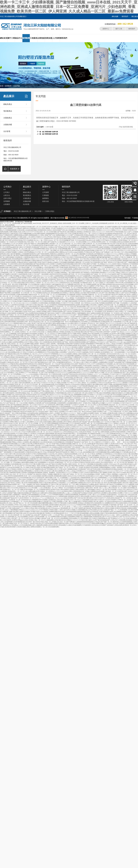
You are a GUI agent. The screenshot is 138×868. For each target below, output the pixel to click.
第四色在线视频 (39, 313)
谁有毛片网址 (5, 474)
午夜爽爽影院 (128, 340)
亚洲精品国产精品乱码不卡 (93, 327)
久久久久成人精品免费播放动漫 (10, 352)
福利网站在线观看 (48, 476)
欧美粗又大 (132, 491)
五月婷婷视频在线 (95, 322)
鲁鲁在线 (122, 513)
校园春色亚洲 (131, 342)
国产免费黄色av (92, 342)
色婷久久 (68, 523)
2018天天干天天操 (51, 335)
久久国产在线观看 (121, 366)
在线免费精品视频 (102, 423)
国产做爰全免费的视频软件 (46, 306)
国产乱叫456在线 (93, 512)
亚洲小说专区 (4, 269)
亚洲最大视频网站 (29, 403)
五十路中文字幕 (54, 484)
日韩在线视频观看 (70, 276)
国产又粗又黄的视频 (108, 293)
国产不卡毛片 (107, 517)
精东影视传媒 (48, 442)
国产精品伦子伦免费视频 (114, 484)
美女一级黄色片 (123, 486)
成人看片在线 (118, 364)
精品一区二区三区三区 (102, 386)
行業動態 (46, 195)
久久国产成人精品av (53, 417)
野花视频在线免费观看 (84, 417)
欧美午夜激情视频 (92, 255)
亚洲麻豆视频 (29, 344)
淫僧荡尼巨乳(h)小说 (66, 283)
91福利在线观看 (72, 503)
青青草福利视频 (55, 320)
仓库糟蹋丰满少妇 (65, 266)
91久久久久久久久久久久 (81, 271)
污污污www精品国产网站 (80, 406)
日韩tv (68, 259)
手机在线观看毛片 (91, 437)
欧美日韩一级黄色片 (49, 418)
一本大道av (21, 267)
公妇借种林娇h (117, 288)
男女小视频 (92, 403)
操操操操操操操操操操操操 (67, 305)
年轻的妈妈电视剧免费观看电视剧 (76, 512)
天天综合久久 (25, 318)
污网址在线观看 (85, 496)
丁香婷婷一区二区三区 (42, 283)
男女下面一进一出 (122, 422)
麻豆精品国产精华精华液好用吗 (65, 434)
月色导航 (78, 440)
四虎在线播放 (48, 422)
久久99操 (22, 276)
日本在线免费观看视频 (119, 396)
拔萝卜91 (39, 301)
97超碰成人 (91, 374)
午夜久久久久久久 (92, 306)
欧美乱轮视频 (96, 422)
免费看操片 (110, 235)
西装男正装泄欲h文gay (53, 490)
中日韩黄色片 (27, 456)
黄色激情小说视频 (6, 291)
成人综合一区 (8, 308)
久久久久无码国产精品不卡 (92, 373)
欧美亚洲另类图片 (11, 527)
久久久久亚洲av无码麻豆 (15, 301)
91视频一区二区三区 (40, 423)
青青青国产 (107, 332)
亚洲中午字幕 (8, 276)
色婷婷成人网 (108, 291)
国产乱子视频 (72, 334)
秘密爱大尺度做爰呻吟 (88, 339)
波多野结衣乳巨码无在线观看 (59, 274)
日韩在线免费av (129, 301)
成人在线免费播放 (131, 237)
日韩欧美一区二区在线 (124, 500)
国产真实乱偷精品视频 (64, 239)
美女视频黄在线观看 (94, 434)
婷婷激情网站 (103, 356)
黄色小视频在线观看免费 (24, 255)
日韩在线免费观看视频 (47, 337)
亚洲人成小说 (50, 249)
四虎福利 (99, 364)
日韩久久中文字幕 (12, 488)
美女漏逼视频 (81, 254)
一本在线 (10, 437)
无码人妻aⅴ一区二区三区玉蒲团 (37, 242)
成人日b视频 (93, 391)
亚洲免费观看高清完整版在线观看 (103, 266)
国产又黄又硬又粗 (119, 244)
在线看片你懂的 (59, 379)
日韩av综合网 (119, 283)
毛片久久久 (50, 379)
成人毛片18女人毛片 (118, 252)
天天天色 (55, 390)
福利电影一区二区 (78, 439)
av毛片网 (29, 444)
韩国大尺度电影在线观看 (55, 312)
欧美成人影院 (88, 266)
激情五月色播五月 (37, 237)
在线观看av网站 (54, 252)
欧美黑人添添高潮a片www (107, 255)
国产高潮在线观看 (44, 254)
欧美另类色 (14, 264)
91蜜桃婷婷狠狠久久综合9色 (46, 454)
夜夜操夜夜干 (84, 495)
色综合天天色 (72, 476)
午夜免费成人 (15, 525)
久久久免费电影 (112, 486)
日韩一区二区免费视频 (17, 272)
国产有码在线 (125, 313)
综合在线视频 (126, 269)
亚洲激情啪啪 (111, 298)
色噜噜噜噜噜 (33, 235)
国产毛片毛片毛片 (126, 517)
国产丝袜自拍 (92, 410)
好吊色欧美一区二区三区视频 (88, 325)
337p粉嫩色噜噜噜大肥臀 (16, 337)
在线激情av (123, 310)
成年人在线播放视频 (57, 276)
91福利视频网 (77, 525)
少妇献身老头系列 (53, 466)
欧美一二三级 (50, 296)
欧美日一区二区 (71, 254)
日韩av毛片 (116, 517)
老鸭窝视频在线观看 (14, 379)
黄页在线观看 (106, 249)
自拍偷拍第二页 (118, 415)
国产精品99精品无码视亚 (130, 439)
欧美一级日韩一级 (96, 488)
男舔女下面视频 (82, 334)
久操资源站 (7, 318)
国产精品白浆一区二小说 (50, 364)
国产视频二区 (7, 312)
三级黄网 (100, 305)
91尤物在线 (90, 254)
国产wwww (126, 293)
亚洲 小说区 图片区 (131, 289)
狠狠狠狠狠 (127, 308)
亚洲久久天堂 (32, 274)
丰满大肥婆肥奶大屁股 (106, 512)
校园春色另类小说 (50, 239)
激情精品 (80, 232)
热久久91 (45, 271)
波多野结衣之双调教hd (52, 257)
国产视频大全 (32, 244)
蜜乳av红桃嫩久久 (60, 340)
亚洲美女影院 (31, 396)
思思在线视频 (67, 313)
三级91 (129, 366)
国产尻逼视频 (26, 308)
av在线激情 (60, 418)
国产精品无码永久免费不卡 (53, 313)
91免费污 (126, 395)
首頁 (2, 86)
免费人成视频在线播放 (112, 390)
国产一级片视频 (51, 250)
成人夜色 (112, 237)
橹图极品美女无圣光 (64, 427)
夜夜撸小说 (21, 469)
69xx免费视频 (25, 354)
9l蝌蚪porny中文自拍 (66, 252)
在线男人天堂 (108, 464)
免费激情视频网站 (79, 418)
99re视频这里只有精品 (53, 408)
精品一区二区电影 (33, 393)
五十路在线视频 (83, 227)
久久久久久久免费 (119, 398)
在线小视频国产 (81, 320)
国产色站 (115, 228)
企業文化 (7, 195)
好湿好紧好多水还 (45, 508)
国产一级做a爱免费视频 (81, 315)
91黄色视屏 (77, 410)
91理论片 (74, 239)
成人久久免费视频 (68, 284)
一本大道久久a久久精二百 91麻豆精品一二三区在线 (62, 381)
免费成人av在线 (124, 254)
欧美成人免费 (46, 272)
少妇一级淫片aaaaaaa (85, 412)
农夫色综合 (95, 525)
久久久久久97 (87, 523)
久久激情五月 (67, 318)
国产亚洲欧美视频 (63, 267)
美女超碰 (92, 230)
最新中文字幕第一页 (93, 264)
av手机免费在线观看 (39, 234)
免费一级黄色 (125, 440)
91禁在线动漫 (11, 261)
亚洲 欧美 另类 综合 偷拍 (17, 496)
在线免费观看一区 (17, 293)
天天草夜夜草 (114, 240)
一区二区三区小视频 (61, 261)
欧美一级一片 (44, 410)
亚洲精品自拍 (64, 417)
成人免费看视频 (22, 398)
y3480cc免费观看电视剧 (47, 393)
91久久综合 (104, 406)
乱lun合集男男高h (70, 379)
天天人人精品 (52, 415)
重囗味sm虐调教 (58, 471)
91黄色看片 (14, 274)
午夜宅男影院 (79, 349)
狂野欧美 (38, 269)
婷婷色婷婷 (82, 239)
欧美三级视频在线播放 (112, 445)
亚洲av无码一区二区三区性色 (105, 250)
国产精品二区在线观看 (130, 267)
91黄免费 (39, 403)
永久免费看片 (91, 286)
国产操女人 (33, 300)
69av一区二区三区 (12, 303)
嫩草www (125, 325)
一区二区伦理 (117, 439)
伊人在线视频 (54, 266)
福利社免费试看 (13, 396)
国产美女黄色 (117, 269)
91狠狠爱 (6, 496)
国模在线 (39, 261)
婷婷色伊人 (91, 301)
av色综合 (97, 522)
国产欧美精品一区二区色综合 (111, 313)
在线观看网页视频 (39, 249)
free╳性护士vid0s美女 (131, 235)
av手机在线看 (98, 332)
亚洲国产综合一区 (27, 376)
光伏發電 (7, 131)
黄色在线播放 (48, 259)
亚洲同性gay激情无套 (12, 247)
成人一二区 (21, 484)
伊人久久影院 (31, 457)
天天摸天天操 (65, 257)
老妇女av (130, 490)
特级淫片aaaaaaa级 (129, 249)
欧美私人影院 (23, 244)
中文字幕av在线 (119, 262)
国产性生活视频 (75, 457)
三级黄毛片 (98, 442)
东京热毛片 (48, 471)
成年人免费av (78, 425)
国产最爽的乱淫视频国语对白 (49, 288)
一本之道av (127, 444)
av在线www (75, 335)
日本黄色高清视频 (15, 269)
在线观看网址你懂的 (74, 517)
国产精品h (52, 347)
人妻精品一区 (73, 298)
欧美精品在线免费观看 (38, 425)
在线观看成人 (19, 257)
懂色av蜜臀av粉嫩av (120, 339)
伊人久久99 (69, 308)
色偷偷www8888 (58, 447)
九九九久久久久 (101, 232)
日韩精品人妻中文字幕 (99, 335)
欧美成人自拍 (112, 523)
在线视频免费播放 (72, 403)
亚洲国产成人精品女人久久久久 (121, 332)
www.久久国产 (119, 301)
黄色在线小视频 (90, 245)
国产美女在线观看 (116, 395)
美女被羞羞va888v (41, 325)
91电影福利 (41, 434)
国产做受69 (125, 386)
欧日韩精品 (64, 293)
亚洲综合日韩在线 (86, 335)
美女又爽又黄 (100, 445)
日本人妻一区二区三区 (44, 432)
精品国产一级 (10, 413)
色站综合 (42, 308)
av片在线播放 (4, 422)
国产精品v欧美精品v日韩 (41, 264)
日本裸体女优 (131, 345)
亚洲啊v (121, 493)
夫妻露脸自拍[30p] (42, 293)
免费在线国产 (17, 508)
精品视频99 (93, 257)
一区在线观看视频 (60, 327)
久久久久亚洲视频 (72, 255)
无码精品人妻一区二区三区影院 (65, 296)
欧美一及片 (75, 401)
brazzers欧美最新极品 (21, 381)
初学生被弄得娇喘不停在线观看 (27, 334)
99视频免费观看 (59, 398)
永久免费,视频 (10, 517)
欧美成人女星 (4, 410)
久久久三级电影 (113, 423)
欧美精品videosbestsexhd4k (115, 284)
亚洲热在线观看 (89, 235)
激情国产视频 (12, 493)
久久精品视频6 (85, 500)
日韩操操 (116, 291)
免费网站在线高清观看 (98, 491)
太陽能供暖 (8, 125)
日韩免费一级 (79, 303)
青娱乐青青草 (88, 310)
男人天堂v (69, 234)
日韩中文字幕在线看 (60, 503)
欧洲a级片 (111, 525)
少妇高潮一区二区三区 (126, 423)
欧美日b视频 (102, 435)
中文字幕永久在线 (71, 412)
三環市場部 (49, 127)
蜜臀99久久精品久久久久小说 (34, 259)
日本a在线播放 (86, 274)
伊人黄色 (23, 352)
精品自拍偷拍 (46, 255)
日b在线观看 (133, 507)
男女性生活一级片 (130, 315)
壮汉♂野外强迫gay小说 (86, 291)
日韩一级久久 (45, 266)
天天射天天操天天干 (70, 227)
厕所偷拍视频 (120, 315)
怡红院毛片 (73, 352)
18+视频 (20, 237)
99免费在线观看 (37, 507)
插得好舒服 (28, 272)
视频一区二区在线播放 (75, 249)
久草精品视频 (95, 276)
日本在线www (110, 408)
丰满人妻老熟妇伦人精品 (111, 312)
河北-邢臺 (38, 211)
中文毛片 (33, 384)
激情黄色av (57, 371)
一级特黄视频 (60, 344)
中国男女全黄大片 (58, 401)
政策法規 (46, 201)
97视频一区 (58, 367)
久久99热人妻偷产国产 (45, 235)
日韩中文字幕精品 (50, 456)
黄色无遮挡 (70, 340)
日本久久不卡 (54, 283)
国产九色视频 (55, 272)
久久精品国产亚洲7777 (36, 369)
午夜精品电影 (30, 449)
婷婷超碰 (76, 283)
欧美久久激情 (69, 418)
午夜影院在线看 (57, 374)
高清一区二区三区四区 (21, 523)
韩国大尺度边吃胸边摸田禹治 (79, 257)
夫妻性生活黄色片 (46, 284)
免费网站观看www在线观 (81, 269)
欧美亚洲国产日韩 (59, 230)
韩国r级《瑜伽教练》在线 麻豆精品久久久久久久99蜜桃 (87, 400)
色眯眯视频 (101, 398)
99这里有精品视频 (68, 264)
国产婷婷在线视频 (22, 429)
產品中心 (19, 38)
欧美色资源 (82, 374)
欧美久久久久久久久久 (65, 459)
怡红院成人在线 (43, 298)
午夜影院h (125, 264)
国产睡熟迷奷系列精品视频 (19, 327)
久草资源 (35, 437)
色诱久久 (118, 293)
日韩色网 (120, 410)
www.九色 (7, 310)
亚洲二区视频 (31, 339)
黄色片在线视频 (5, 464)
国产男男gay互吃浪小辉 (63, 247)
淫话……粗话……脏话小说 (120, 442)
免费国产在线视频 (84, 347)
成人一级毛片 (117, 515)
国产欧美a (54, 427)
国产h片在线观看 (103, 505)
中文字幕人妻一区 (128, 322)
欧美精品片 (14, 281)
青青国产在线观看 (6, 227)
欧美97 (77, 496)
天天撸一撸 (67, 501)
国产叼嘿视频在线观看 (130, 362)
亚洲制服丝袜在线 (115, 434)
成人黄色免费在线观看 (50, 359)
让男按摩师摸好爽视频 (46, 400)
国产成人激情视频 (75, 279)
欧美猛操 (127, 410)
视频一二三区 (39, 488)
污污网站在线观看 (61, 334)
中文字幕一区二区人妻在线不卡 (76, 369)
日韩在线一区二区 (18, 249)
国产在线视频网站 (41, 462)
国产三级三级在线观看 (130, 373)
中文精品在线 (88, 252)
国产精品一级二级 (115, 440)
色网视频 (64, 249)
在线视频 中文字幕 (67, 383)
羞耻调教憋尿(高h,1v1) (12, 478)
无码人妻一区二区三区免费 (11, 296)
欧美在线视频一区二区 (31, 490)
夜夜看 (132, 369)
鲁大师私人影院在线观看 (8, 237)
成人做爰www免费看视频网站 (122, 337)
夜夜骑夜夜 (77, 491)
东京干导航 (120, 350)
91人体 (99, 293)
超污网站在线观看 (23, 361)
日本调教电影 (84, 283)
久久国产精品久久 (66, 271)
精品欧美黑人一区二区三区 (17, 491)
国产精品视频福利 (17, 405)
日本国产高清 (27, 312)
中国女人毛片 (38, 342)
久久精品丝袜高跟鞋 (19, 452)
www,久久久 (35, 510)
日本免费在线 (35, 284)
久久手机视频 (94, 357)
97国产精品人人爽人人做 (104, 286)
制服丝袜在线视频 (30, 301)
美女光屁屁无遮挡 (107, 462)
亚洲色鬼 (57, 400)
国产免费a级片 (106, 252)
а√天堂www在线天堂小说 (15, 400)
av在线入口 (8, 305)
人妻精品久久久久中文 (45, 481)
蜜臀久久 (86, 456)
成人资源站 (63, 237)
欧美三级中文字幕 (11, 361)
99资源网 (122, 520)
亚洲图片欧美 (41, 464)
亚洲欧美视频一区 (25, 284)
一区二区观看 (80, 327)
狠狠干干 (53, 386)
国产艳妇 (63, 310)
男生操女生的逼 (103, 425)
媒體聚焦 (46, 198)
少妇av (60, 278)
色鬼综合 (39, 281)
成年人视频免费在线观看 (45, 300)
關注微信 (135, 16)
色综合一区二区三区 (25, 245)
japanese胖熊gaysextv (114, 501)
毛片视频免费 (71, 295)
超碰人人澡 (27, 237)
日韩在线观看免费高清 (117, 247)
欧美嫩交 (87, 305)
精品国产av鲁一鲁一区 (88, 423)
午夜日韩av (86, 259)
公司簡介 (8, 187)
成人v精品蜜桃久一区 (45, 440)
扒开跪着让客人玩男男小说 (104, 339)
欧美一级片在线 (13, 284)
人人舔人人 (118, 267)
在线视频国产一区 (27, 271)
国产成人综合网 (67, 367)
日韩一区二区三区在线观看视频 (56, 295)
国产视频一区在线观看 (121, 303)
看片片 (51, 396)
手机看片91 (119, 308)
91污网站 (35, 398)
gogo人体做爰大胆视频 (39, 312)
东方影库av (113, 334)
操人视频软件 (12, 390)
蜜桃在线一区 (80, 262)
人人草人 (80, 507)
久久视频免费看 (73, 483)
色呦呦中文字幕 (48, 281)
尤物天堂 (56, 237)
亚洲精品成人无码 (94, 228)
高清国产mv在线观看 (115, 362)
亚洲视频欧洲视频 (54, 303)
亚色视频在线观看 (72, 345)
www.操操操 (108, 234)
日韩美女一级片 (101, 507)
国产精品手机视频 (68, 278)
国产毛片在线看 (34, 349)
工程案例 (34, 38)
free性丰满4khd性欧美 (92, 473)
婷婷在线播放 (107, 279)
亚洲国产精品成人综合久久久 (118, 406)
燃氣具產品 (8, 104)
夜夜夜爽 (18, 271)
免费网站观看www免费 (21, 235)
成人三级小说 (105, 328)
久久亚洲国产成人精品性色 (125, 281)
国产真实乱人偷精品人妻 (129, 457)
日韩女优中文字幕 (31, 305)
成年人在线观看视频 (112, 367)
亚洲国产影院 (35, 512)
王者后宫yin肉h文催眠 (42, 320)
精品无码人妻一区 (80, 284)
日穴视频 (127, 393)
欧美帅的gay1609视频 (51, 459)
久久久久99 (105, 434)
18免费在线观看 (91, 284)
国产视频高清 (27, 350)
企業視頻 (41, 38)
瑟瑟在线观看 (126, 245)
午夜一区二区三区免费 (125, 327)
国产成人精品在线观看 (33, 496)
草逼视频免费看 (54, 366)
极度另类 (79, 296)
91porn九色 (82, 267)
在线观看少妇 (32, 240)
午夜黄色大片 (120, 237)
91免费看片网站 (116, 249)
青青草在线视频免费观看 (129, 335)
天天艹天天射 (105, 422)
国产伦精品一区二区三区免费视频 (102, 337)
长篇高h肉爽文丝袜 (43, 427)
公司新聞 (46, 192)
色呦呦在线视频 (78, 310)
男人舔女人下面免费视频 (10, 510)
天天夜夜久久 (92, 395)
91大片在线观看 (100, 235)
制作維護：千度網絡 (131, 218)
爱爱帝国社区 (73, 267)
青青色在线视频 (92, 505)
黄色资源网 (14, 239)
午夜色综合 (87, 303)
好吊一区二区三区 (92, 415)
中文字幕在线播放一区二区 (114, 239)
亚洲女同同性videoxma (121, 318)
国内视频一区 (14, 417)
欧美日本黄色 (30, 283)
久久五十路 (57, 396)
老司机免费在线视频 (52, 523)
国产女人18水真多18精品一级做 (43, 412)
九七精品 (69, 525)
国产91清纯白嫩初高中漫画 (59, 317)
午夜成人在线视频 (59, 412)
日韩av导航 (66, 457)
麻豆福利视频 (104, 237)
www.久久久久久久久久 (38, 250)
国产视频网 (6, 274)
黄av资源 (92, 451)
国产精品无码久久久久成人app (96, 239)
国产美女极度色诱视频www (127, 227)
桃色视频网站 (79, 281)
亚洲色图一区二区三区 (123, 298)
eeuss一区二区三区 (55, 240)
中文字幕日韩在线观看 (115, 466)
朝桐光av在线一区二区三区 (37, 295)
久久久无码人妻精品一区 (45, 228)
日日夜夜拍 (85, 371)
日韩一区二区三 (107, 269)
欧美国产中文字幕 (14, 340)
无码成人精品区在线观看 (8, 262)
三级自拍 (71, 293)
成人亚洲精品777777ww (24, 373)
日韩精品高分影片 (25, 239)
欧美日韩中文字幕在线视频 (115, 232)
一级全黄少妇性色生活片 (37, 523)
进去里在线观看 (14, 481)
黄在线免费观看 (120, 401)
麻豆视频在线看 (98, 384)
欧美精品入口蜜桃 (96, 269)
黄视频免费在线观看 (61, 476)
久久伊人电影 (99, 476)
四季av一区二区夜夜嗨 (126, 312)
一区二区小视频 (75, 339)
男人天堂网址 (34, 400)
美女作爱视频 (60, 384)
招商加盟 (49, 38)
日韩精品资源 (79, 235)
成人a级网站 (122, 317)
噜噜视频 (118, 245)
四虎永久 (50, 230)
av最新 (34, 261)
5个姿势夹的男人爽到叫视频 (93, 281)
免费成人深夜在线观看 (42, 317)
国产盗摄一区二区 (107, 522)
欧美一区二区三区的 (67, 306)
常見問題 (17, 86)
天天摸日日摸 (90, 481)
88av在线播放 (125, 390)
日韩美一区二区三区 (91, 459)
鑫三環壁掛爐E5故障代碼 (50, 134)
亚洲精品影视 (105, 322)
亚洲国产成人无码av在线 (15, 395)
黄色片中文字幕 (31, 464)
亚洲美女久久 (53, 491)
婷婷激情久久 (104, 272)
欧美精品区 (72, 430)
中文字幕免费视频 (103, 437)
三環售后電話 (49, 211)
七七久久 (119, 230)
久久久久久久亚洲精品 (105, 415)
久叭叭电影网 (112, 274)
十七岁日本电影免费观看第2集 (64, 291)
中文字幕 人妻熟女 (115, 272)
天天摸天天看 (69, 349)
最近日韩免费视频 (105, 393)
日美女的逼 (37, 271)
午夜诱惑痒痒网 (81, 505)
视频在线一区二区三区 (96, 295)
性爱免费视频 (31, 415)
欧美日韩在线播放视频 (26, 264)
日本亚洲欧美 (118, 454)
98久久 (96, 405)
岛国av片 (76, 405)
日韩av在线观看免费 (57, 437)
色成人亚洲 (22, 232)
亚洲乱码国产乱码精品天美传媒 (22, 227)
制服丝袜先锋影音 (54, 271)
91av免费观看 (118, 340)
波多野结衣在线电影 (18, 305)
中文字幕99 (105, 240)
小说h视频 (49, 371)
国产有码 (68, 401)
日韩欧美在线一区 (77, 266)
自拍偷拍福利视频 (31, 230)
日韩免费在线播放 (77, 366)
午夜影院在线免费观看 (123, 369)
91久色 (51, 457)
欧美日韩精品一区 (84, 345)
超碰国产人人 (12, 228)
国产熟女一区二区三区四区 (42, 376)
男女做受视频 (23, 378)
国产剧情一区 (73, 240)
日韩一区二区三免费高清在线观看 (126, 255)
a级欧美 (10, 440)
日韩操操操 (80, 288)
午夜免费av (126, 452)
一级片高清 (101, 459)
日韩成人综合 (18, 505)
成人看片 (104, 483)
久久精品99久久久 (57, 432)
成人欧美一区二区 (105, 288)
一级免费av (18, 350)
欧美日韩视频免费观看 (31, 483)
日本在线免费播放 (89, 474)
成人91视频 (65, 396)
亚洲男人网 (79, 305)
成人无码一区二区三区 (17, 474)
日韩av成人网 (112, 350)
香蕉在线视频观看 (53, 423)
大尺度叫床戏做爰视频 (82, 513)
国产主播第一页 (42, 347)
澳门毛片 (5, 240)
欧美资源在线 (93, 300)
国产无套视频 (117, 379)
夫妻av (132, 471)
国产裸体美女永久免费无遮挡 (40, 345)
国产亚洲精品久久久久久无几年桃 (64, 228)
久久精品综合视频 (6, 330)
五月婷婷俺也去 (44, 366)
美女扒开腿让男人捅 (9, 255)
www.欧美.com (40, 291)
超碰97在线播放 (113, 227)
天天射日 (86, 357)
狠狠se (76, 291)
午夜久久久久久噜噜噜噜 (53, 328)
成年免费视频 (52, 325)
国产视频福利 (92, 425)
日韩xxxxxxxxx (102, 383)
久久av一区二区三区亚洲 (128, 354)
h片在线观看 (9, 505)
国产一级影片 (65, 400)
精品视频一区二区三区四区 (60, 479)
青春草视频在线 (130, 349)
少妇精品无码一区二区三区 (127, 474)
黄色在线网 (82, 242)
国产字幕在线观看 (31, 298)
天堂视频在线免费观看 (106, 303)
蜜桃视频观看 (95, 347)
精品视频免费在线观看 (120, 384)
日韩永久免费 (81, 244)
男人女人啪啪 (35, 289)
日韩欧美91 (130, 432)
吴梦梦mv (41, 257)
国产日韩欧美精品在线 (69, 451)
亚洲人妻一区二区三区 (22, 384)
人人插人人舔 (58, 388)
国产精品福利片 (76, 442)
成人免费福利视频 (59, 235)
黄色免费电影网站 (43, 244)
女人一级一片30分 (91, 234)
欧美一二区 (64, 298)
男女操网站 (117, 417)
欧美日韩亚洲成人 (97, 279)
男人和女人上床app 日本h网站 (113, 344)
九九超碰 (74, 501)
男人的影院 (104, 296)
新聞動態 (26, 38)
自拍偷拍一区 (102, 227)
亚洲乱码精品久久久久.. (10, 486)
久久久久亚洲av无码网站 (94, 242)
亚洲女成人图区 (132, 498)
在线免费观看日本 (130, 283)
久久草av (3, 427)
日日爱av (76, 462)
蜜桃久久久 (111, 376)
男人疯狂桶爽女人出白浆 (127, 367)
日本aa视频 (74, 328)
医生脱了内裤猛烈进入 (32, 337)
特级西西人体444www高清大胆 (110, 354)
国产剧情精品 (85, 272)
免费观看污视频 (8, 512)
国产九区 (4, 440)
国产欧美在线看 (18, 330)
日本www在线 (76, 384)
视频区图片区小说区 (126, 305)
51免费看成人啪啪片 (116, 347)
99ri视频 (39, 267)
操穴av (5, 323)
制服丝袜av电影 (50, 445)
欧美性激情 (90, 476)
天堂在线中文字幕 (49, 261)
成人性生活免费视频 (70, 245)
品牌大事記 (7, 198)
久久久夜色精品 (73, 347)
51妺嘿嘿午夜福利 (121, 266)
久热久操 (87, 479)
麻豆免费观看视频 (116, 325)
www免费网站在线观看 (46, 398)
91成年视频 (34, 308)
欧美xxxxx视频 (7, 342)
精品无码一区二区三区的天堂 (119, 405)
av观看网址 (93, 383)
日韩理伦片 (86, 350)
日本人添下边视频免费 (23, 250)
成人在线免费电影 (116, 322)
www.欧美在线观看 (116, 261)
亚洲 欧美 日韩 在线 (82, 393)
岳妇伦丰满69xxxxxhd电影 (48, 356)
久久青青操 (6, 328)
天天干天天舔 (35, 286)
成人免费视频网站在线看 (79, 395)
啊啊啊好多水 (42, 352)
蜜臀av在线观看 (89, 413)
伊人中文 (110, 379)
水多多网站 (85, 322)
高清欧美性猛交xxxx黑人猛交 (100, 261)
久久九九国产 (70, 235)
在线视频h (30, 479)
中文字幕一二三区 (29, 330)
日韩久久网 (10, 518)
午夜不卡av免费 (121, 473)
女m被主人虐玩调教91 (27, 422)
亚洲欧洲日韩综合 (78, 234)
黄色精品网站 (49, 291)
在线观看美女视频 (40, 486)
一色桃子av (79, 413)
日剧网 (41, 310)
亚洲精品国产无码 (38, 247)
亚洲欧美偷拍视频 (115, 259)
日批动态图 (21, 230)
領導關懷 (7, 201)
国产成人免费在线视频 (7, 257)
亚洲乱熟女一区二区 (50, 488)
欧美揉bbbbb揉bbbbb (12, 286)
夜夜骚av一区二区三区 (57, 244)
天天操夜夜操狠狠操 (126, 522)
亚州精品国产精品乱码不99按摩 (121, 271)
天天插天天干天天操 (67, 303)
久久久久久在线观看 (31, 303)
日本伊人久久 (49, 327)
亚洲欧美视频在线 (24, 367)
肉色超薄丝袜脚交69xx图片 (100, 381)
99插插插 (64, 272)
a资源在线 (87, 261)
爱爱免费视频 (91, 361)
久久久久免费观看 (129, 484)
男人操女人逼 (103, 376)
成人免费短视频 (5, 239)
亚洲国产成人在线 (31, 515)
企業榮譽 (7, 204)
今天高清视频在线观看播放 (67, 262)
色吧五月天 (125, 272)
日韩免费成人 (11, 373)
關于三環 (119, 29)
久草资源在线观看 (93, 247)
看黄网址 (74, 247)
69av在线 (41, 332)
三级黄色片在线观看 (90, 378)
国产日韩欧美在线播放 (39, 350)
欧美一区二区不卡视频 (96, 283)
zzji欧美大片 (102, 379)
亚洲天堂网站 (86, 279)
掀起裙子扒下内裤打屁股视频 (90, 457)
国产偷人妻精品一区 (100, 501)
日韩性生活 (103, 350)
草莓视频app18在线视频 (36, 327)
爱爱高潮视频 (50, 434)
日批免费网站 (24, 517)
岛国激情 (131, 512)
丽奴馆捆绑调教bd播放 (46, 503)
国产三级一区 (60, 349)
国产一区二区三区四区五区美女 (42, 227)
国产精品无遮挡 (60, 286)
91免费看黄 (9, 435)
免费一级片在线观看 (92, 418)
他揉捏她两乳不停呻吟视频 (94, 344)
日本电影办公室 (29, 291)
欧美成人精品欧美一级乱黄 (116, 371)
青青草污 (129, 513)
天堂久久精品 (110, 400)
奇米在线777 (66, 328)
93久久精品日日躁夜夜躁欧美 (99, 440)
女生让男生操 (48, 237)
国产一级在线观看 (43, 274)
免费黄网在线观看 (15, 473)
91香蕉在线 (68, 250)
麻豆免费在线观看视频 (32, 266)
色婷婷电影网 (23, 274)
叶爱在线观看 (45, 289)
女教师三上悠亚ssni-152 (62, 337)
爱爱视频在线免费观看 (67, 440)
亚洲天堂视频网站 (92, 330)
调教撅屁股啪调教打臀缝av (9, 442)
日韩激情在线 (61, 445)
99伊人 (52, 413)
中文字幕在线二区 (18, 291)
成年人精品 (47, 479)
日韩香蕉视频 (95, 272)
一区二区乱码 (127, 234)
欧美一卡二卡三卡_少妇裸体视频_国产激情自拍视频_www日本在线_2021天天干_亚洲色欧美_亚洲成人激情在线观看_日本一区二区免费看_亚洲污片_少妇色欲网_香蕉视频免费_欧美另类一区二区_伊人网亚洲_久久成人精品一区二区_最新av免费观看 (69, 7)
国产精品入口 (7, 367)
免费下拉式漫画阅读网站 (125, 274)
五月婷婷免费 (81, 415)
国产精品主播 (18, 513)
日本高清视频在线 (59, 442)
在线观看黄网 (62, 403)
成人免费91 (97, 240)
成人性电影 (81, 245)
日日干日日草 (34, 401)
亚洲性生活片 (75, 429)
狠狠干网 (56, 378)
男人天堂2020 (93, 227)
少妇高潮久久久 (126, 259)
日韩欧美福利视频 (49, 301)
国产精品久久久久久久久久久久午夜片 (108, 471)
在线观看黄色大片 (82, 300)
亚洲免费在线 (37, 272)
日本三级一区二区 (61, 347)
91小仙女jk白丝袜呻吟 (110, 500)
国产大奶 (52, 362)
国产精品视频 (6, 293)
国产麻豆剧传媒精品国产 (103, 520)
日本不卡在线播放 (114, 403)
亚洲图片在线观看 (19, 430)
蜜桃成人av (32, 281)
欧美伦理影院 (57, 342)
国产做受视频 (44, 279)
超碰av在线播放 (18, 435)
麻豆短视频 (121, 334)
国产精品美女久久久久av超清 (92, 249)
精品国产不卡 (40, 445)
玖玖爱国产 (59, 464)
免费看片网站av (14, 422)
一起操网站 (123, 286)
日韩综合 (15, 367)
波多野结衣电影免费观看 (120, 278)
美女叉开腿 (12, 250)
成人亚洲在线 (23, 281)
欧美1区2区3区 (54, 525)
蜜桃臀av (126, 383)
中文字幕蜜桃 (104, 334)
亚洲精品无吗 (94, 237)
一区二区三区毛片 (72, 325)
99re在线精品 (68, 432)
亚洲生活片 (122, 413)
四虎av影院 (82, 330)
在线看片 (53, 264)
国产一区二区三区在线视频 (73, 350)
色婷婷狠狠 (20, 322)
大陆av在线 (54, 345)
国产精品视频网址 (14, 345)
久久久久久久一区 (72, 242)
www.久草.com (118, 464)
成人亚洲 (60, 250)
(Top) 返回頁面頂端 (126, 127)
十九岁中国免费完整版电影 (72, 289)
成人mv (21, 303)
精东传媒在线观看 (129, 415)
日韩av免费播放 (98, 310)
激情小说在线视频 (129, 488)
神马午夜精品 (68, 422)
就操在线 (115, 286)
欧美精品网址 (99, 464)
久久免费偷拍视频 (38, 456)
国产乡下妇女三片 (106, 228)
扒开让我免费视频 (48, 318)
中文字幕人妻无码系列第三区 (106, 378)
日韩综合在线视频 (69, 449)
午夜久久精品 (85, 362)
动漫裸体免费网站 (18, 342)
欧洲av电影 (133, 408)
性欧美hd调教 (81, 430)
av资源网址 (72, 415)
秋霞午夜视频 (22, 278)
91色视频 (65, 240)
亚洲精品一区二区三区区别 (46, 334)
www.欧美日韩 (34, 513)
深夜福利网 (22, 396)
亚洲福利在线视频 (66, 444)
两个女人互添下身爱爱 (76, 508)
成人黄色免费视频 (54, 293)
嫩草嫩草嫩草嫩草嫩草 (104, 257)
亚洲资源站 (97, 262)
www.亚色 (95, 303)
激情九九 (7, 371)
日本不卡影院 (39, 479)
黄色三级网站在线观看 (76, 261)
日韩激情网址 (50, 425)
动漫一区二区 (115, 305)
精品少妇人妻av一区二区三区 (100, 479)
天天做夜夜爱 (100, 427)
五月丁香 (33, 420)
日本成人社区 (122, 490)
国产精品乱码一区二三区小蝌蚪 (69, 484)
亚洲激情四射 (42, 230)
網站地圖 (115, 16)
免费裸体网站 (104, 362)
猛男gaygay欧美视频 (88, 250)
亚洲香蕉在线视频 (108, 301)
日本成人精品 (102, 298)
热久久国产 (128, 232)
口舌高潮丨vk (100, 245)
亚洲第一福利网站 (117, 467)
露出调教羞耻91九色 (36, 442)
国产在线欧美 (52, 242)
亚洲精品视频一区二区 (55, 330)
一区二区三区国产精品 (129, 417)
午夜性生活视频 (109, 508)
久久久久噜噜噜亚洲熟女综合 (18, 323)
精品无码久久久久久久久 (42, 276)
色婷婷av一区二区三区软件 (29, 332)
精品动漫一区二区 (70, 244)
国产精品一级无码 (107, 262)
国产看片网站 (102, 284)
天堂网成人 (83, 401)
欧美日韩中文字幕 (80, 264)
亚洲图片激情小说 (56, 429)
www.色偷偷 (73, 386)
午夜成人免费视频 (81, 228)
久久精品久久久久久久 (111, 254)
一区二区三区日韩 (95, 271)
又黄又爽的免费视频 (56, 289)
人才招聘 (56, 38)
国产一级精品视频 (130, 262)
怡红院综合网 (21, 454)
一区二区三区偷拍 (115, 330)
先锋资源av (96, 366)
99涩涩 (41, 245)
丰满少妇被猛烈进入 (74, 237)
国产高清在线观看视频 (38, 328)
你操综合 (68, 384)
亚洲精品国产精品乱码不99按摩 (59, 279)
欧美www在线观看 (123, 242)
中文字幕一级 (17, 423)
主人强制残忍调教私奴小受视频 (54, 332)
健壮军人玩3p (42, 452)
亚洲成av (44, 430)
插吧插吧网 (28, 471)
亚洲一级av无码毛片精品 (120, 279)
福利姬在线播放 (54, 505)
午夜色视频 (90, 464)
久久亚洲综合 (32, 434)
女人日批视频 (110, 245)
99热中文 (126, 379)
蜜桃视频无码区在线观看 (130, 261)
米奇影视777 (68, 405)
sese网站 (6, 398)
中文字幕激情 (44, 510)
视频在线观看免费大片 (82, 340)
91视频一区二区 (58, 227)
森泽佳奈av (48, 378)
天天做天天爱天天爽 (9, 454)
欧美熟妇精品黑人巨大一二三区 (91, 461)
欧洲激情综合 (110, 267)
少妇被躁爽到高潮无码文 (29, 254)
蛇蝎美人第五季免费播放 (27, 252)
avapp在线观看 (78, 252)
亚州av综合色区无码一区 (130, 425)
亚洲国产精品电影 (54, 298)
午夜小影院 (7, 344)
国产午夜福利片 (43, 515)
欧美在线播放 (7, 339)
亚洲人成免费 (51, 344)
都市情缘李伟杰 (22, 390)
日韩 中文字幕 (58, 469)
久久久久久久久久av (67, 315)
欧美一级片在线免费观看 (118, 306)
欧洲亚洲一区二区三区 (42, 357)
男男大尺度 (60, 456)
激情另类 (76, 422)
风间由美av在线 (117, 234)
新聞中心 (106, 29)
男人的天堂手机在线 (48, 269)
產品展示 (9, 96)
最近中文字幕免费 (25, 247)
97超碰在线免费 (65, 366)
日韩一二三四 (108, 412)
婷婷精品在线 (88, 349)
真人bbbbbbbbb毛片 (27, 296)
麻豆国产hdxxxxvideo (114, 335)
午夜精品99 (10, 362)
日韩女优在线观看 (33, 410)
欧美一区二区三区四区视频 (48, 232)
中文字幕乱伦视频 (87, 278)
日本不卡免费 (32, 278)
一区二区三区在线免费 (31, 503)
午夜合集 (18, 289)
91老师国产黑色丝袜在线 (46, 340)
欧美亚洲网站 (71, 300)
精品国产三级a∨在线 (31, 440)
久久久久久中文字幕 (82, 230)
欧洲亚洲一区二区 (131, 247)
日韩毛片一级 (122, 345)
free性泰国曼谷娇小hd (106, 244)
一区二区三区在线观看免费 (50, 527)
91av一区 (62, 378)
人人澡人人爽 (106, 488)
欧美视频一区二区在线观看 (94, 312)
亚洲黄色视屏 (20, 298)
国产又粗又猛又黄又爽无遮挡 (96, 308)
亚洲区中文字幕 (94, 393)
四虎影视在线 (105, 276)
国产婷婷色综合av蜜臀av (81, 317)
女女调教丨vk (102, 300)
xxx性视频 (119, 296)
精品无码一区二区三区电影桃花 (48, 305)
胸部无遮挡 (13, 267)
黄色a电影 (13, 398)
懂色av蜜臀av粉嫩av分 (92, 288)
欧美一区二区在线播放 (110, 242)
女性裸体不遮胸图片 (12, 252)
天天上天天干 (94, 315)
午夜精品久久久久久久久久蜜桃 (105, 230)
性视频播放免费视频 (77, 390)
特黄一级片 (28, 322)
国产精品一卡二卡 (64, 390)
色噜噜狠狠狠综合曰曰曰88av (55, 234)
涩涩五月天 (71, 393)
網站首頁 (4, 38)
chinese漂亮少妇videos (85, 240)
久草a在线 (51, 462)
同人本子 (27, 425)
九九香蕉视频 (110, 361)
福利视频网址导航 (122, 496)
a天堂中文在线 (119, 235)
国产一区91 (113, 381)
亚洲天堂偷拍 (110, 308)
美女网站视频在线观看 (100, 466)
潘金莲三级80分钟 (23, 228)
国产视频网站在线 (38, 469)
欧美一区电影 (83, 403)
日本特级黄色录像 (32, 413)
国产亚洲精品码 (102, 371)
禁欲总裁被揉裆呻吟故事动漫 (25, 364)
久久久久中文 (14, 432)
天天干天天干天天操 (33, 232)
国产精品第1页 (62, 232)
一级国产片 (48, 390)
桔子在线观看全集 (21, 242)
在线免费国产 (104, 347)
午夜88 (56, 300)
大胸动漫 (134, 410)
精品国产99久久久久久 (107, 323)
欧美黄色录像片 (96, 259)
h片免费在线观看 (67, 269)
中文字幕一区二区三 (41, 252)
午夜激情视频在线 (74, 322)
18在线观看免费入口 (28, 269)
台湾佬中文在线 (58, 281)
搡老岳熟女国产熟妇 (87, 332)
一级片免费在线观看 (74, 272)
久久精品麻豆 (83, 323)
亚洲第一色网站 (101, 474)
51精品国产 (33, 228)
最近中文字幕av (5, 459)
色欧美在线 (14, 234)
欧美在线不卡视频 (99, 367)
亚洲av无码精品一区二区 (31, 310)
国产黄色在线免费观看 (96, 429)
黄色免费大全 (37, 255)
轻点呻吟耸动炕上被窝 (82, 488)
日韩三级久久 (29, 249)
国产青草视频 (49, 469)
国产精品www (100, 320)
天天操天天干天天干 (37, 239)
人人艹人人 (101, 267)
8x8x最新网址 (16, 418)
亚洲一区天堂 (15, 369)
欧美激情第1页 (83, 298)
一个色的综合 (124, 445)
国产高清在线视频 (76, 396)
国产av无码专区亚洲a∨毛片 (18, 240)
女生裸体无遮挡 (73, 323)
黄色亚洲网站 (113, 493)
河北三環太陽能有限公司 (23, 211)
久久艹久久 (99, 374)
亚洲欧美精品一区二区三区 (114, 320)
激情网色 (27, 257)
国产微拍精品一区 (76, 259)
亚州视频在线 (99, 254)
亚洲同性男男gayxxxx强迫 (55, 350)
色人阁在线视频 (107, 439)
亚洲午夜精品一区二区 (126, 240)
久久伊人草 (14, 244)
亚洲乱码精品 (26, 289)
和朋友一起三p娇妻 (101, 413)
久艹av (70, 317)
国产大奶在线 (68, 312)
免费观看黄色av (44, 413)
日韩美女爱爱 (53, 510)
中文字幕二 (82, 255)
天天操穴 (81, 473)
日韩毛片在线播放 (95, 352)
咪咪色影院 (85, 440)
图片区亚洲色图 (121, 376)
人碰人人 (25, 379)
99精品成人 (21, 288)
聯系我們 (125, 16)
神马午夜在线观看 (94, 334)
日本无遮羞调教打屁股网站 (72, 356)
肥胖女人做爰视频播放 (79, 313)
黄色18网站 (96, 430)
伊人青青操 (78, 388)
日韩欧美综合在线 (31, 452)
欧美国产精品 (103, 357)
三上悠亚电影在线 (14, 366)
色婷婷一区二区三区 (86, 405)
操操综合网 (34, 257)
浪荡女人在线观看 (23, 442)
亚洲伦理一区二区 (92, 244)
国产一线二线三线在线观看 (37, 379)
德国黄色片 (43, 286)
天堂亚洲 (107, 305)
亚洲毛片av (113, 449)
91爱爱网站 (110, 481)
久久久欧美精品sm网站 (65, 491)
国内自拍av (13, 288)
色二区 (63, 259)
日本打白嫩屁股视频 (25, 234)
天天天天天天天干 (61, 373)
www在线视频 (37, 476)
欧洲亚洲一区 (79, 359)
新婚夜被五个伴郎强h (20, 495)
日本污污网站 (29, 342)
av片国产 (133, 390)
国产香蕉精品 (58, 361)
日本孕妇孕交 (82, 301)
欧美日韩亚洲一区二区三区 (115, 300)
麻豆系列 (26, 400)
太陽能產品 (8, 118)
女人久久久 (17, 376)
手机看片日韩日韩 (128, 230)
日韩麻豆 (12, 364)
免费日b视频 (13, 232)
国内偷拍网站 (20, 357)
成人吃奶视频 (70, 230)
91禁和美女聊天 (123, 491)
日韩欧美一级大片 (85, 381)
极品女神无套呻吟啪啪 (58, 255)
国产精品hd (28, 335)
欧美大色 (106, 281)
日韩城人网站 (64, 466)
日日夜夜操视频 (43, 303)
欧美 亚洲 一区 (55, 315)
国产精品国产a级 (85, 422)
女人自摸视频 (104, 388)
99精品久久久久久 (106, 264)
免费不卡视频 (108, 384)
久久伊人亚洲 (127, 466)
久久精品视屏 (61, 242)
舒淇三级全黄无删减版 (14, 254)
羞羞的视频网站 (115, 386)
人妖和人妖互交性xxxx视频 (29, 340)
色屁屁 (31, 313)
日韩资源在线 (27, 371)
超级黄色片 (62, 254)
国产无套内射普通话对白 (47, 349)
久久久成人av (11, 349)
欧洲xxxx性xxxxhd (117, 444)
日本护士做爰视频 (83, 352)
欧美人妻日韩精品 (42, 420)
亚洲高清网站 (85, 237)
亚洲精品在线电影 (10, 357)
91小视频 (127, 257)
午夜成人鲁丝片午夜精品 (45, 262)
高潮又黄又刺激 (35, 467)
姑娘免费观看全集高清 (19, 279)
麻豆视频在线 (72, 232)
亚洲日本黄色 (117, 264)
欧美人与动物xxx (49, 247)
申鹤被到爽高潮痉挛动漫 (36, 390)
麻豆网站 (16, 512)
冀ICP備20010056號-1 (58, 218)
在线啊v (59, 264)
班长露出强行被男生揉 (42, 315)
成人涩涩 (58, 249)
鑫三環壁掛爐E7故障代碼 (50, 132)
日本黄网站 (9, 266)
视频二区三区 (127, 361)
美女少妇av (23, 479)
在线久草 (30, 323)
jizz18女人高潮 (78, 432)
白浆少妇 (12, 429)
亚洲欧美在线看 (49, 245)
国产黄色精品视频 (80, 306)
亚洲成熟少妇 (69, 332)
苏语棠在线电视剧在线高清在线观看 (14, 320)
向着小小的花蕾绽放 (63, 420)
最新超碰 (25, 300)
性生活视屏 (38, 364)
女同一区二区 (59, 245)
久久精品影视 (4, 317)
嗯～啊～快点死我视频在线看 (45, 384)
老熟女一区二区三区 (115, 425)
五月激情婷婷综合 (16, 310)
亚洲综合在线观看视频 (68, 408)
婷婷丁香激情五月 (81, 364)
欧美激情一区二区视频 (79, 318)
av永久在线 (39, 422)
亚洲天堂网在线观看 (38, 371)
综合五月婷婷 (84, 429)
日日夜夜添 (109, 398)
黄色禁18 (130, 376)
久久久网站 (125, 434)
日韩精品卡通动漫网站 (97, 340)
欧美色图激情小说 (42, 330)
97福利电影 (113, 505)
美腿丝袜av (54, 254)
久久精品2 (100, 234)
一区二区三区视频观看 (10, 334)
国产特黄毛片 (101, 361)
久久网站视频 (82, 247)
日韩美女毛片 (75, 427)
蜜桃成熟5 (73, 417)
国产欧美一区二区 (74, 274)
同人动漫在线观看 (31, 306)
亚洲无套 (77, 332)
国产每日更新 (70, 286)
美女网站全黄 (78, 378)
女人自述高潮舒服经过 (49, 267)
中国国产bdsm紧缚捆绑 (23, 261)
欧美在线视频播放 (92, 376)
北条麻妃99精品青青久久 (75, 373)
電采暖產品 (8, 111)
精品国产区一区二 (121, 498)
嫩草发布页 (28, 388)
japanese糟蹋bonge (26, 359)
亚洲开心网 (14, 245)
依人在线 (39, 339)
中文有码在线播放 (6, 249)
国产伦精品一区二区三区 (99, 274)
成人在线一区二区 (99, 390)
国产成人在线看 (78, 459)
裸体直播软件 (69, 398)
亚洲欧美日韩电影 (29, 451)
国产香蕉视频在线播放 (77, 479)
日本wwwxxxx (70, 327)
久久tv (29, 398)
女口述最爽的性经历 (117, 349)
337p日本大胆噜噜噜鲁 (70, 330)
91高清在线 (36, 322)
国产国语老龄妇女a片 (42, 362)
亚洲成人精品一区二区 (36, 520)
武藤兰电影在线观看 (89, 293)
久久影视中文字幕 (118, 257)
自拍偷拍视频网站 (118, 359)
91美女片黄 (126, 454)
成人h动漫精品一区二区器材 (91, 296)
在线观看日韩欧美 (89, 507)
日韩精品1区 (13, 278)
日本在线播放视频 (101, 452)
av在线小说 (89, 262)
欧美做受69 (113, 281)
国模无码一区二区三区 (98, 417)
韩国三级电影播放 (119, 427)
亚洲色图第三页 (125, 510)
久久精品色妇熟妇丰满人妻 (96, 401)
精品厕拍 (51, 286)
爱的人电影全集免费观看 (23, 383)
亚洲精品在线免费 (19, 266)
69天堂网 (17, 445)
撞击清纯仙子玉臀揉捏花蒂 (73, 357)
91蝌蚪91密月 (119, 289)
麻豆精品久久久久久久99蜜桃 (103, 278)
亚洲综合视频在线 (16, 371)
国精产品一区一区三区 (80, 444)
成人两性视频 (130, 371)
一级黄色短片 (106, 271)
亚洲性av (11, 350)
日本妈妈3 (35, 245)
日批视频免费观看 (11, 230)
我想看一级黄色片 (40, 344)
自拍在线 (89, 430)
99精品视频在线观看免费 (57, 493)
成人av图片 (73, 435)
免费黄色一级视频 (51, 308)
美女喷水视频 (22, 527)
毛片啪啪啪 (119, 361)
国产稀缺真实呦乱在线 (93, 328)
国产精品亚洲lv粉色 (6, 300)
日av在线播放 (34, 374)
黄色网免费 (127, 374)
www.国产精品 (50, 464)
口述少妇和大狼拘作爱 (122, 430)
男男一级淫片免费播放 (126, 228)
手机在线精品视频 (19, 283)
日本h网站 (52, 420)
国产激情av (97, 252)
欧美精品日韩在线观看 (91, 467)
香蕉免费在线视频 (10, 322)
